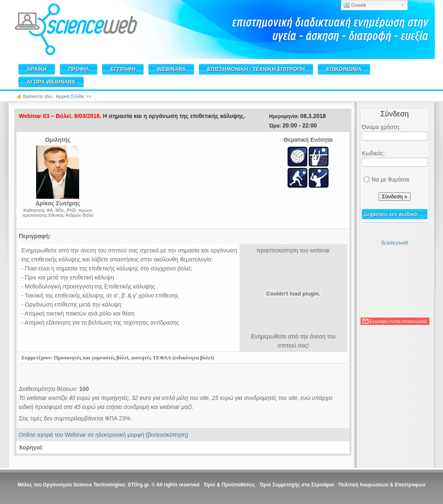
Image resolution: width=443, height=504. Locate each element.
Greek (355, 5)
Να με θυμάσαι (390, 179)
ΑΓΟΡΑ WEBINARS (51, 82)
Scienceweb (394, 243)
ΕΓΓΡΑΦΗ (123, 69)
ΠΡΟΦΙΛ (79, 69)
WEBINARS (171, 69)
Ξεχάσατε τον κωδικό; (392, 214)
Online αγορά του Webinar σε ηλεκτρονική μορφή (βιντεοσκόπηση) (104, 435)
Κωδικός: (373, 153)
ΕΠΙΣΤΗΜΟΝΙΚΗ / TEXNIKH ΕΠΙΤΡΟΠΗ (256, 69)
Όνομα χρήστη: (381, 127)
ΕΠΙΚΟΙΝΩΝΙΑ (344, 69)
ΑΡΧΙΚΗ (37, 69)
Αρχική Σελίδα (70, 96)
